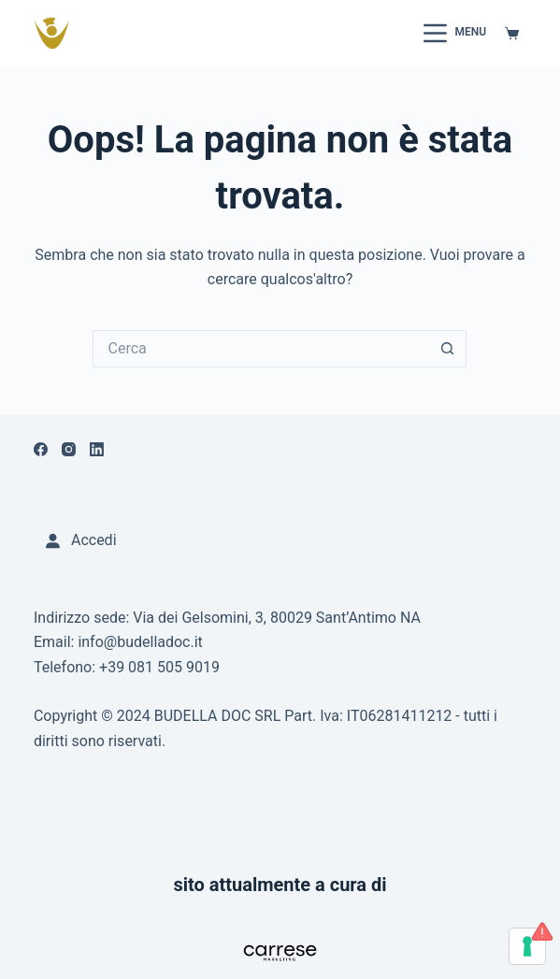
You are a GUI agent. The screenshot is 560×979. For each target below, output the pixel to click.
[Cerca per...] (261, 349)
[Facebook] (41, 449)
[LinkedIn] (97, 449)
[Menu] (455, 33)
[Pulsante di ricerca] (448, 349)
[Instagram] (69, 449)
